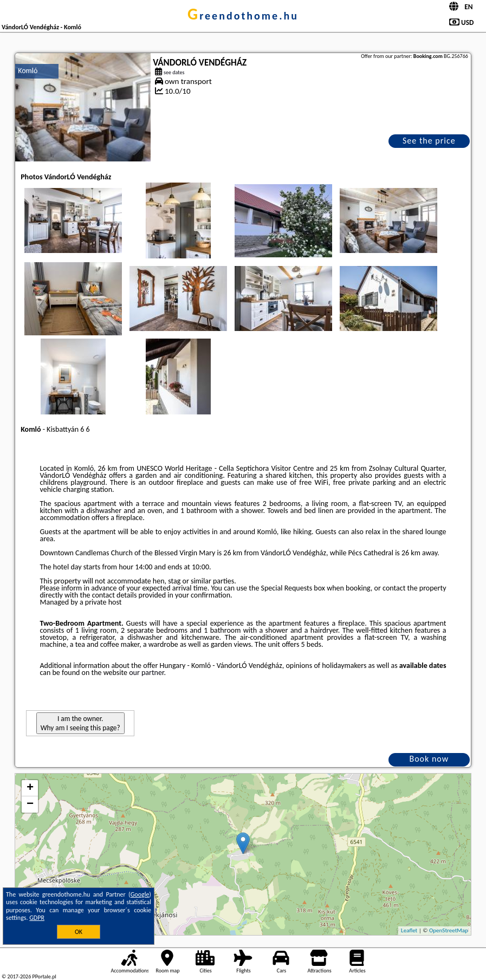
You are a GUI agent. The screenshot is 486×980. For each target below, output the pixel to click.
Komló (28, 71)
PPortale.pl (44, 976)
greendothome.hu (243, 16)
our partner (146, 673)
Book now (429, 759)
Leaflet (409, 930)
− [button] (30, 804)
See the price (429, 141)
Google (140, 894)
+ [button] (30, 788)
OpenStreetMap (449, 930)
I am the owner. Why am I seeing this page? (80, 723)
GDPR (37, 918)
